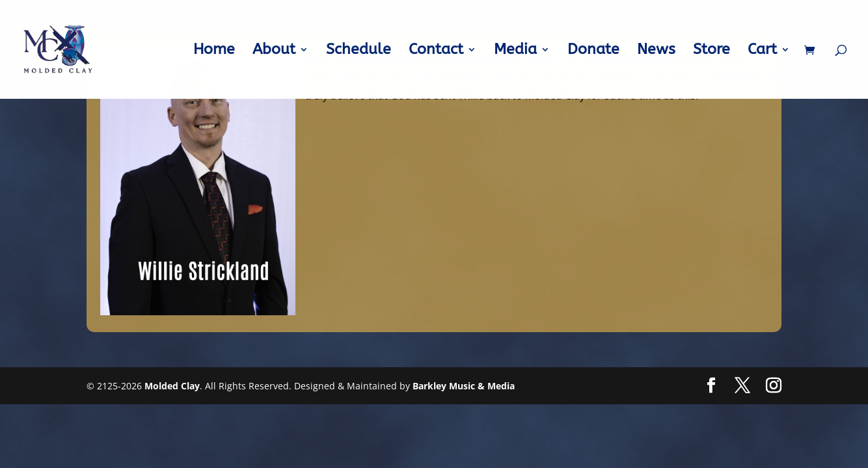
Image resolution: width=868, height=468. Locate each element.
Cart (762, 51)
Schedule (359, 51)
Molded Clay (172, 386)
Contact (436, 51)
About (274, 51)
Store (712, 51)
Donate (593, 51)
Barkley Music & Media (464, 386)
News (656, 51)
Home (214, 51)
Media (515, 51)
